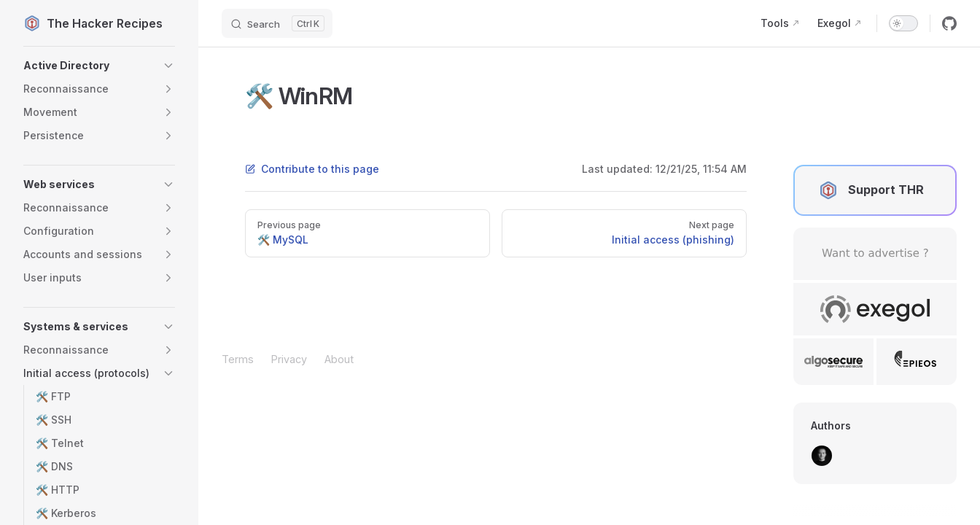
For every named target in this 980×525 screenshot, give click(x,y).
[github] (949, 23)
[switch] (903, 23)
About (339, 359)
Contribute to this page (312, 169)
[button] (99, 66)
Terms (238, 359)
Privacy (289, 359)
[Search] (277, 23)
